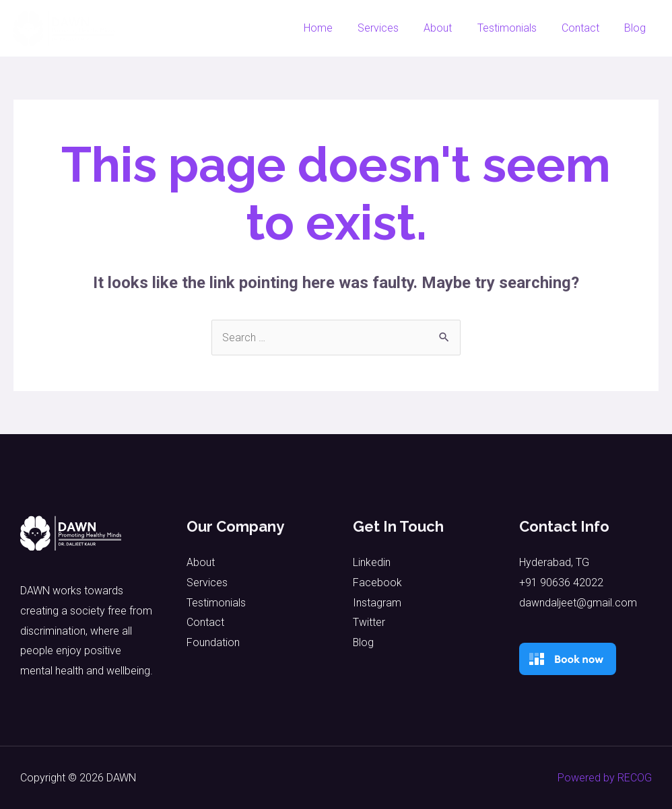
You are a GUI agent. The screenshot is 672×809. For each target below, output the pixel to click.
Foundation (213, 642)
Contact (586, 28)
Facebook (377, 583)
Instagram (377, 603)
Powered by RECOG (605, 778)
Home (338, 28)
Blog (637, 28)
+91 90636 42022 (561, 583)
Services (394, 28)
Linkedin (372, 562)
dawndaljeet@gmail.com (578, 603)
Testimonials (516, 28)
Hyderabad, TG (554, 562)
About (450, 28)
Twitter (369, 622)
